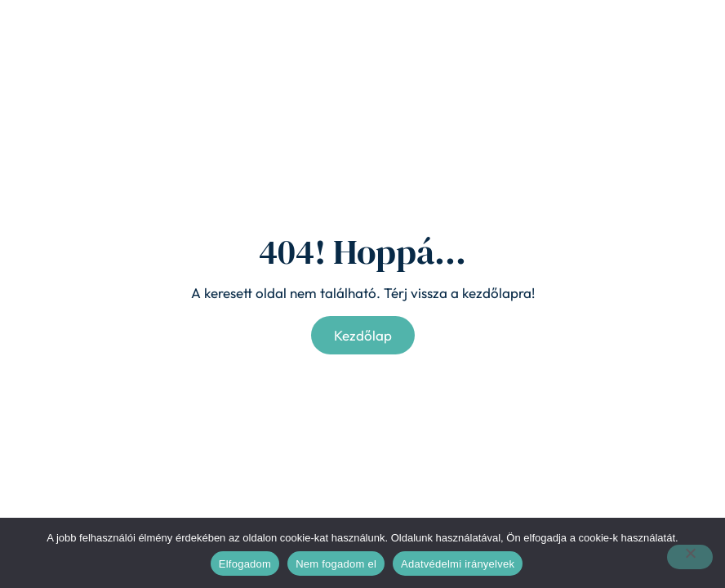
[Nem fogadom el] (690, 557)
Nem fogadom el (336, 564)
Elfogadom (245, 564)
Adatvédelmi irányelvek (458, 564)
